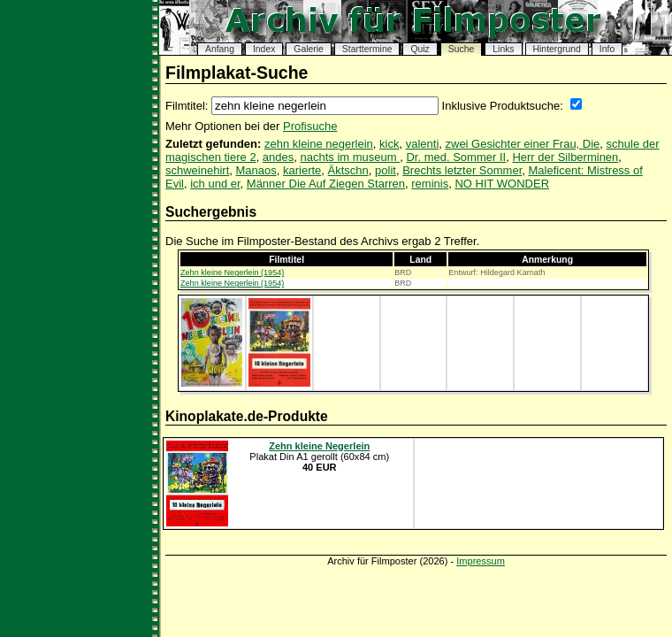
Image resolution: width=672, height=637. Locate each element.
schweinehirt (197, 170)
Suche (461, 49)
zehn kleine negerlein (319, 144)
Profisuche (310, 126)
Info (607, 49)
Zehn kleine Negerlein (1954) (232, 272)
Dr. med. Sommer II (456, 157)
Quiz (420, 49)
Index (264, 49)
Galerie (309, 49)
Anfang (220, 49)
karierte (302, 170)
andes (278, 157)
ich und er (215, 184)
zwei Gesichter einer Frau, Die (523, 144)
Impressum (481, 561)
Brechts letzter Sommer (462, 170)
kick (389, 144)
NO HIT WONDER (502, 184)
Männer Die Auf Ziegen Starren (326, 184)
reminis (430, 184)
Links (503, 49)
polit (386, 170)
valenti (423, 144)
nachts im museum (351, 157)
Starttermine (367, 49)
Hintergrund (557, 49)
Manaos (256, 170)
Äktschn (348, 170)
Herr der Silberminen (565, 157)
